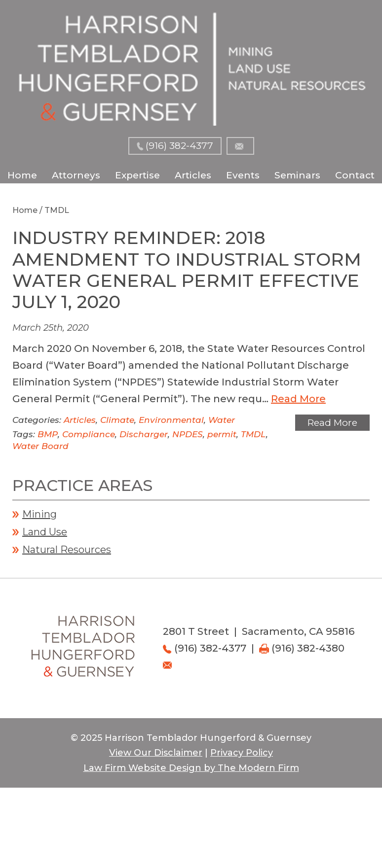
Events (243, 175)
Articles (193, 175)
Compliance (89, 434)
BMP (48, 434)
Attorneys (76, 175)
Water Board (40, 446)
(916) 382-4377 (179, 146)
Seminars (297, 175)
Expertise (137, 175)
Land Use (45, 532)
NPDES (188, 434)
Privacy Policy (242, 753)
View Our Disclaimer (156, 753)
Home (22, 175)
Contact (355, 175)
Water (222, 420)
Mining (39, 514)
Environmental (171, 420)
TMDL (253, 434)
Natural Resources (67, 550)
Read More (298, 399)
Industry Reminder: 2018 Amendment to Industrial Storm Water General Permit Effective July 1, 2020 (187, 270)
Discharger (144, 434)
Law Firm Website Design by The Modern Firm (191, 768)
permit (222, 434)
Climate (117, 420)
